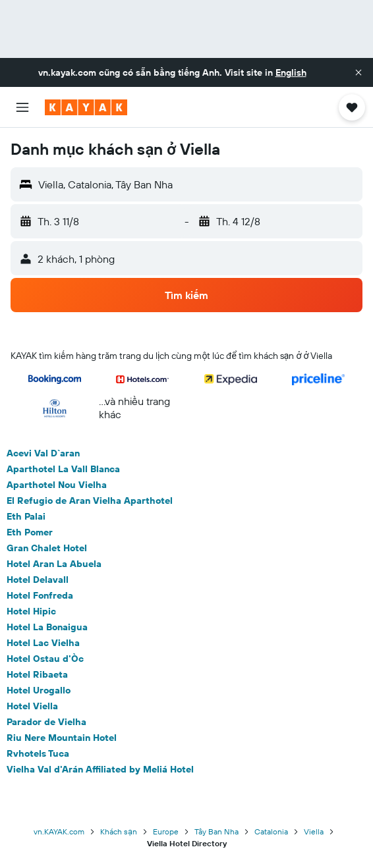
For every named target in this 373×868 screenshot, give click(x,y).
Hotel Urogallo (39, 690)
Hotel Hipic (31, 611)
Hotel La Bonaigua (47, 627)
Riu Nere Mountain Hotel (62, 738)
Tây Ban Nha (216, 831)
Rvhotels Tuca (38, 753)
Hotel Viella (32, 706)
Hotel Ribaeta (37, 674)
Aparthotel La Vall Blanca (63, 469)
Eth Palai (26, 516)
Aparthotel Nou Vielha (57, 485)
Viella (314, 831)
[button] (359, 72)
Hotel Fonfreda (40, 595)
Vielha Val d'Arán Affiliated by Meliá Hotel (100, 769)
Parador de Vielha (46, 722)
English (291, 72)
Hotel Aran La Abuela (54, 564)
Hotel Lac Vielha (43, 643)
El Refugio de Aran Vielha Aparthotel (90, 501)
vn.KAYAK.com (59, 831)
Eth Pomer (30, 532)
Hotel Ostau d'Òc (45, 659)
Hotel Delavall (38, 580)
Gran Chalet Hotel (47, 548)
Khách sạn (119, 831)
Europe (166, 831)
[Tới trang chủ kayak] (86, 107)
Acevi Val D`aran (43, 453)
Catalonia (271, 831)
